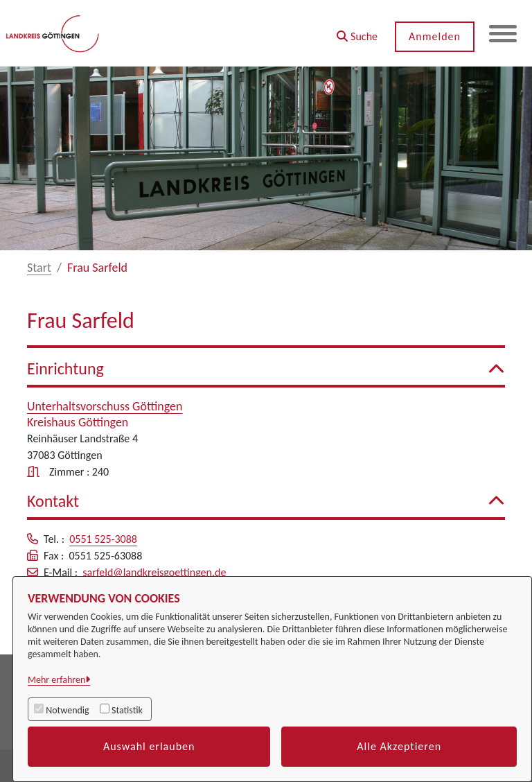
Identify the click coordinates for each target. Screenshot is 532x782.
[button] (357, 32)
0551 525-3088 (103, 539)
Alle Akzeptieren (399, 746)
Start (39, 268)
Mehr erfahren (56, 680)
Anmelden (435, 36)
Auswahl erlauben (149, 746)
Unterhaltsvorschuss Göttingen (105, 406)
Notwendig (67, 710)
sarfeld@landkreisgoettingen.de (154, 572)
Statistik (127, 710)
